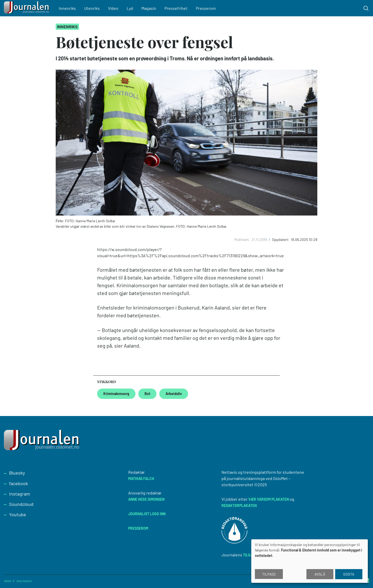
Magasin (149, 8)
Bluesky (17, 473)
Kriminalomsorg (116, 394)
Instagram (20, 494)
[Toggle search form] (366, 8)
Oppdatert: (281, 239)
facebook (19, 483)
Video (113, 8)
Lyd (130, 8)
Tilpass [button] (269, 574)
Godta (349, 574)
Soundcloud (21, 504)
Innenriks (67, 8)
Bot (147, 394)
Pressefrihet (176, 8)
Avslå (320, 574)
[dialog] (310, 561)
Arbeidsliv (174, 394)
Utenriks (92, 8)
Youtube (18, 514)
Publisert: (243, 239)
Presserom (206, 8)
